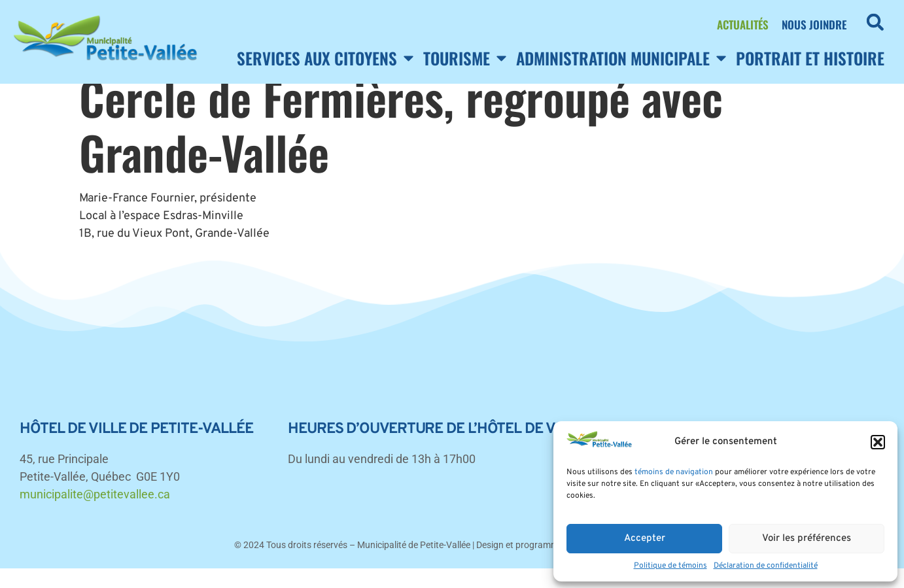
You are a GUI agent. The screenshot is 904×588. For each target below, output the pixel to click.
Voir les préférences (807, 539)
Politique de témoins (670, 566)
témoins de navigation (674, 472)
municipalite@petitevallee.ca (95, 514)
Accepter (645, 539)
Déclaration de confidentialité (766, 566)
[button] (878, 442)
